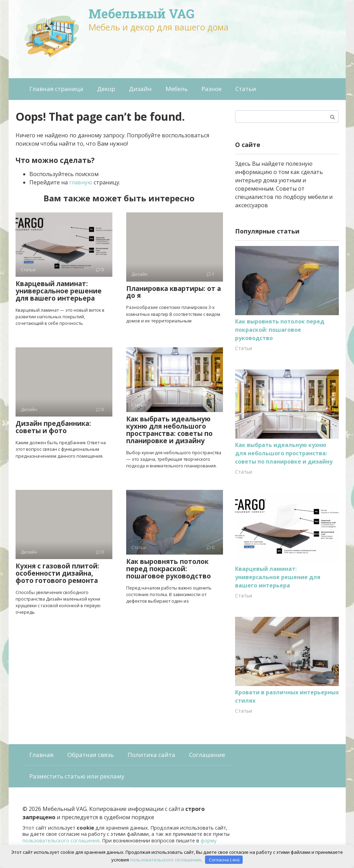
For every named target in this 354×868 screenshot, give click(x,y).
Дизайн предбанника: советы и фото (53, 427)
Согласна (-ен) (224, 859)
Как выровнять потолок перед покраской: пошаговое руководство (169, 569)
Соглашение (207, 755)
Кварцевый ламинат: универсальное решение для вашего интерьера (59, 291)
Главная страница (56, 89)
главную (81, 182)
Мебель (177, 89)
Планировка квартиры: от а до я (174, 292)
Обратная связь (91, 755)
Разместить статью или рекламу (77, 776)
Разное (212, 89)
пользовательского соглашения (61, 840)
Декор (106, 89)
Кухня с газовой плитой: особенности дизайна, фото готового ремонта (57, 573)
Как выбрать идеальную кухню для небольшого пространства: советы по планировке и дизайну (169, 430)
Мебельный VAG (142, 13)
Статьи (246, 89)
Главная (41, 755)
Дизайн (140, 89)
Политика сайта (151, 755)
